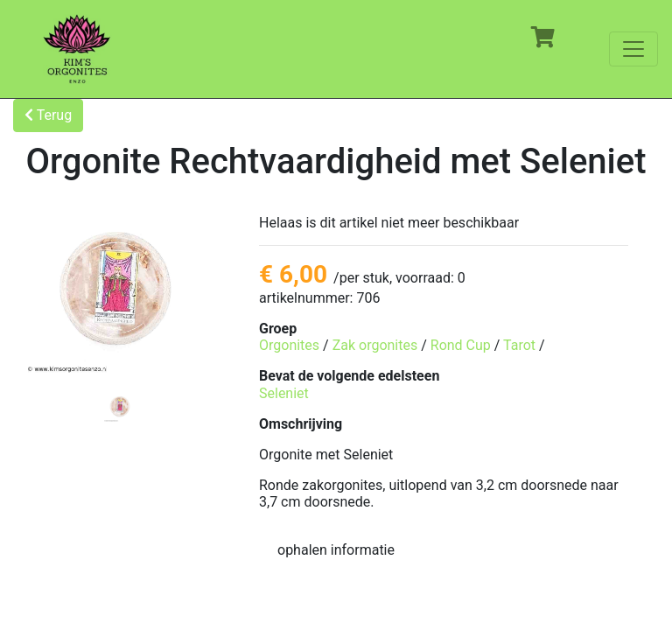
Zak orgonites (375, 345)
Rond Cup (461, 345)
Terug (48, 115)
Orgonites (289, 345)
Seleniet (284, 393)
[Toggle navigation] (633, 49)
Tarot (519, 345)
